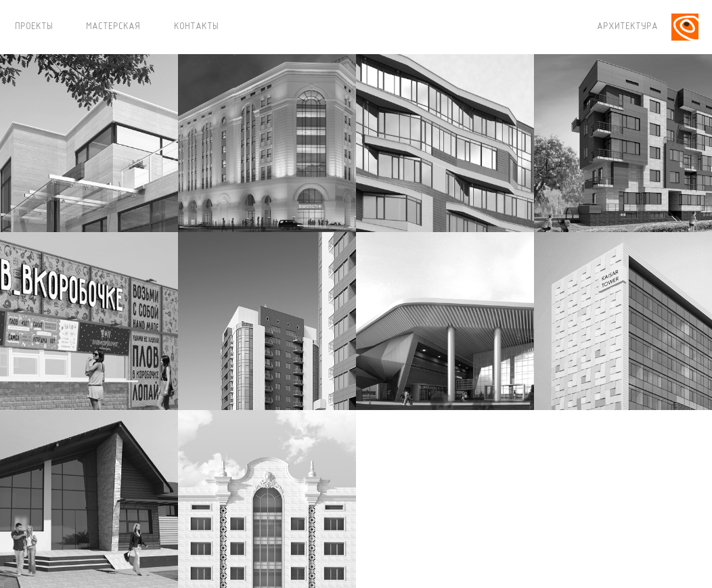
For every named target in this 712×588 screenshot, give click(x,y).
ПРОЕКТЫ (34, 27)
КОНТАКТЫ (196, 27)
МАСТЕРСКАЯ (113, 27)
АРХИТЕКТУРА (627, 27)
